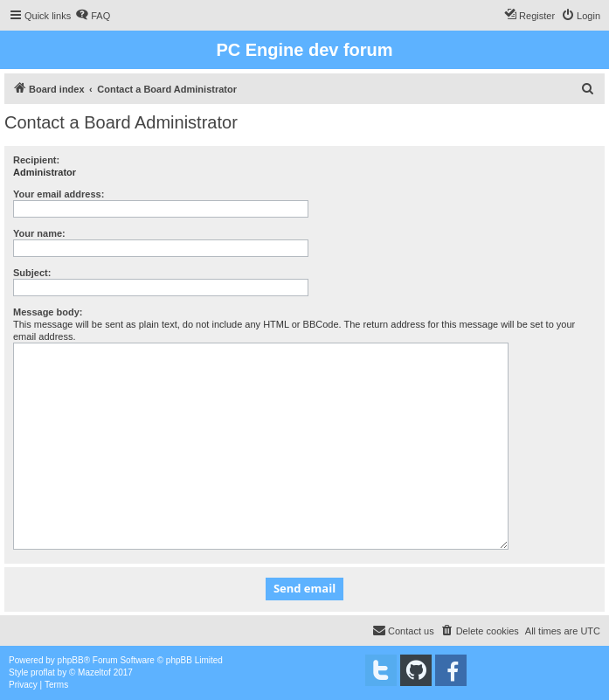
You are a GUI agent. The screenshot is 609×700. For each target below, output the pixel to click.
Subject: (32, 273)
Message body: (48, 312)
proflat (43, 672)
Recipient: (36, 160)
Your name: (39, 233)
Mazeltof (94, 672)
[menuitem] (93, 16)
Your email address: (59, 194)
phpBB (71, 660)
